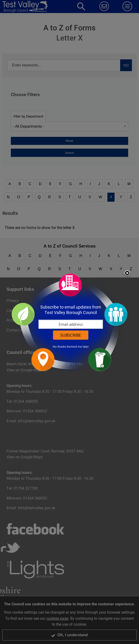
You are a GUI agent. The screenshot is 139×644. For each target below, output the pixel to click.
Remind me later (78, 347)
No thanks (59, 347)
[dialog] (69, 322)
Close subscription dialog (127, 273)
